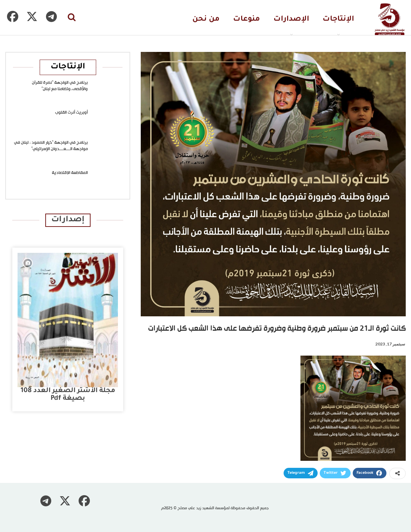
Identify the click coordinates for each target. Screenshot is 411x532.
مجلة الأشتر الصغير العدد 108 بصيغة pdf (68, 395)
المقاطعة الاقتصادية (70, 173)
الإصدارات (291, 19)
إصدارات (68, 220)
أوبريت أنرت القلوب (71, 113)
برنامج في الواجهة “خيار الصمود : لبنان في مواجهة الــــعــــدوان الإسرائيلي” (51, 146)
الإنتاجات (338, 19)
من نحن (206, 19)
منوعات (247, 19)
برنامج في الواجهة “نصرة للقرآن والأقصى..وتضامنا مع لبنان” (60, 86)
